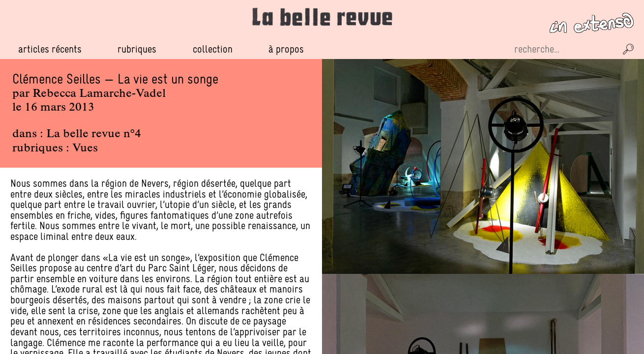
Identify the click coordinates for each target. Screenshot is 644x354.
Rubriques (137, 49)
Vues (85, 148)
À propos (286, 49)
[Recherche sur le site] (564, 49)
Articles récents (50, 49)
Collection (213, 49)
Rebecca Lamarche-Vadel (99, 94)
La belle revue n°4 (94, 134)
